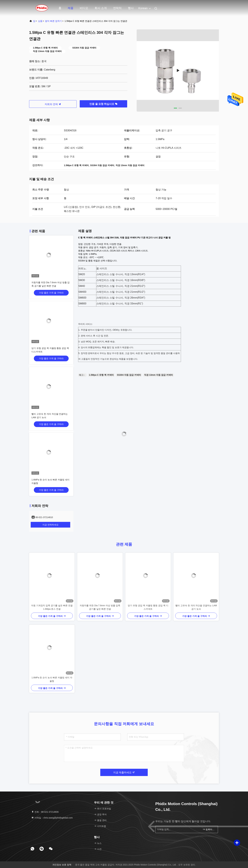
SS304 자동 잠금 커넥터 (129, 375)
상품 (40, 21)
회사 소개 (101, 8)
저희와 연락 (53, 104)
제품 (71, 8)
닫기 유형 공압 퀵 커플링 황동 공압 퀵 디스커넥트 (148, 607)
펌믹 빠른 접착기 (53, 21)
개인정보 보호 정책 (62, 865)
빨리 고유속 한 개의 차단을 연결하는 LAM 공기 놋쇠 (196, 607)
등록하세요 (209, 829)
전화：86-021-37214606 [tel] (45, 812)
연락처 (117, 8)
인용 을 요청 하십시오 (103, 104)
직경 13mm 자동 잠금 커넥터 (158, 375)
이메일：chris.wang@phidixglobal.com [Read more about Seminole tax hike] (52, 818)
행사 (131, 8)
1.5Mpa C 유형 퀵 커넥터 (101, 375)
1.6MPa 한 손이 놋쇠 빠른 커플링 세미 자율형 (52, 679)
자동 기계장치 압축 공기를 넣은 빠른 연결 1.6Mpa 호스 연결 (52, 607)
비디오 (84, 8)
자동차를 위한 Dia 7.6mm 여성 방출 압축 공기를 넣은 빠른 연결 (100, 607)
